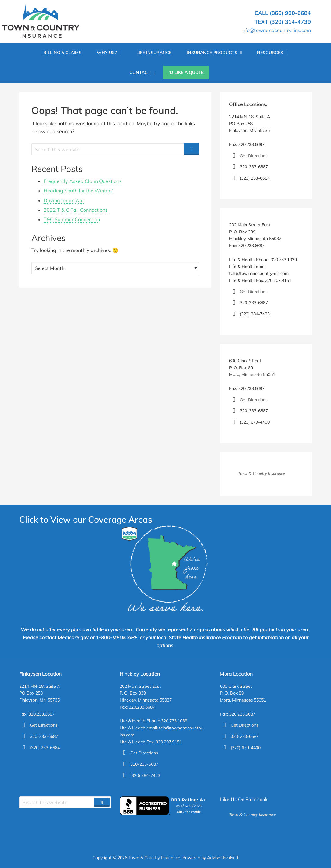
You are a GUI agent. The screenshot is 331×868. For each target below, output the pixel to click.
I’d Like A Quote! (186, 72)
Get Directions (254, 156)
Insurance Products (212, 53)
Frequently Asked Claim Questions (83, 181)
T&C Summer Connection (72, 219)
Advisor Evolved (223, 858)
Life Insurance (154, 53)
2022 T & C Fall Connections (76, 210)
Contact (140, 72)
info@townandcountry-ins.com (276, 30)
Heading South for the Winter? (78, 191)
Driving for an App (65, 200)
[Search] (191, 149)
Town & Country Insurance (262, 474)
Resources (270, 53)
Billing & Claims (62, 53)
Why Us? (107, 53)
